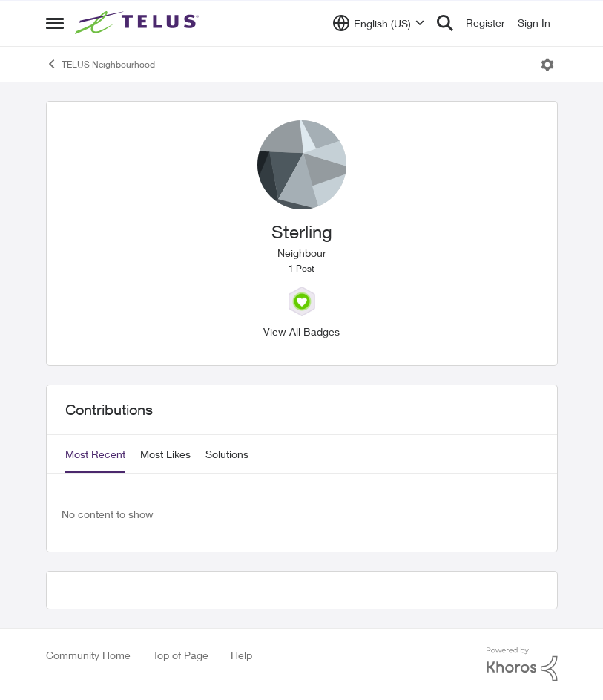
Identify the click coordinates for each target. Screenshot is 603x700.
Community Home (88, 655)
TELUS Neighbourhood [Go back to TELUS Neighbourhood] (100, 64)
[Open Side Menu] (55, 23)
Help (241, 655)
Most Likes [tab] (165, 454)
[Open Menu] (547, 65)
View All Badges (301, 331)
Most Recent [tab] (95, 454)
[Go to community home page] (139, 23)
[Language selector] (379, 23)
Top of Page (181, 655)
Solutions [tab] (227, 454)
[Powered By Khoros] (522, 664)
